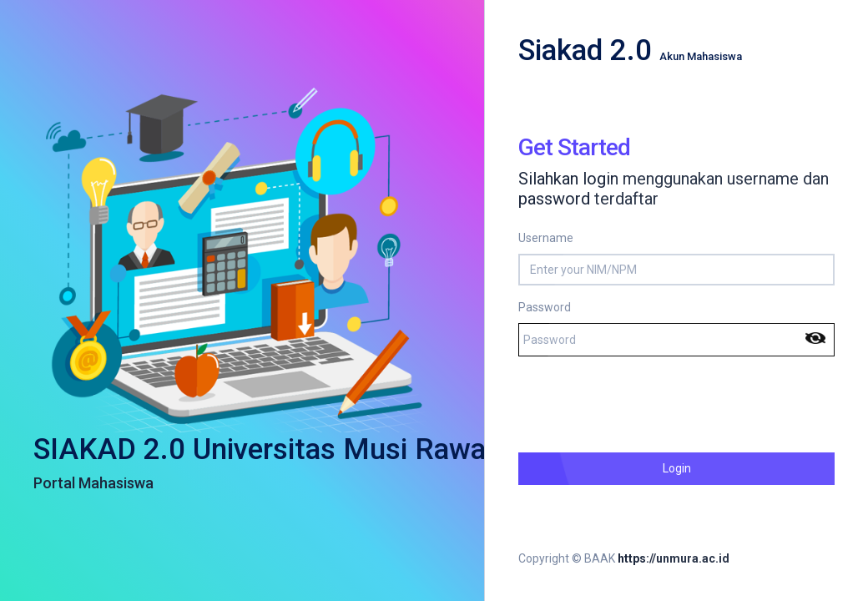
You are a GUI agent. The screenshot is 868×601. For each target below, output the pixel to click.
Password (545, 307)
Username (546, 238)
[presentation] (645, 402)
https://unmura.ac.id (674, 558)
